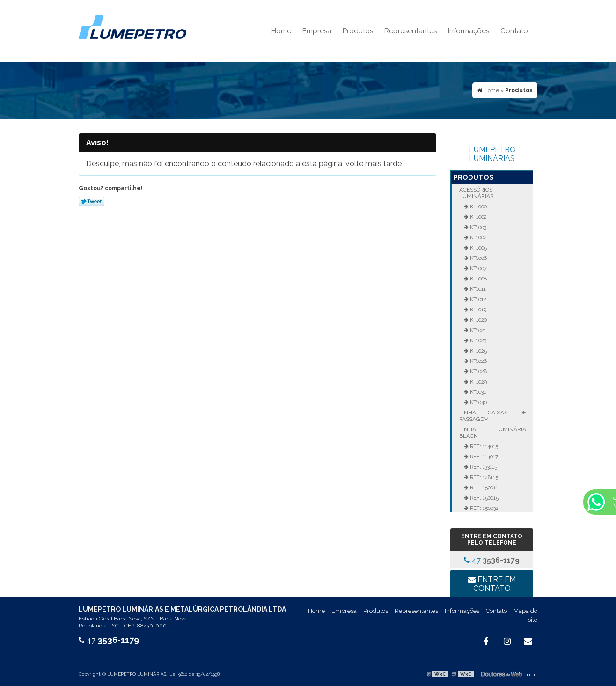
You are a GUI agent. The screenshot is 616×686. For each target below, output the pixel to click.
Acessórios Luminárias (476, 193)
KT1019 (477, 310)
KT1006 (478, 258)
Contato (514, 31)
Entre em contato (492, 584)
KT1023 (477, 340)
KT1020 (478, 320)
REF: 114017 (483, 457)
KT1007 (478, 268)
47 (492, 560)
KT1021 (477, 330)
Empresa (317, 31)
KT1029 (478, 382)
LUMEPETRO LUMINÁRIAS (492, 154)
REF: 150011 (483, 487)
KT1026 (478, 361)
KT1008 (478, 279)
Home (281, 31)
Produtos (358, 31)
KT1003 (477, 227)
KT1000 (478, 207)
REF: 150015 (484, 498)
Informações (469, 31)
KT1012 (477, 299)
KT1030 (477, 392)
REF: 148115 (483, 477)
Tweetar (92, 201)
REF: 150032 (484, 508)
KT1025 (478, 351)
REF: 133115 (483, 467)
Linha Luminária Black (492, 433)
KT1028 (478, 371)
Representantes (411, 31)
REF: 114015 (483, 446)
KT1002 (478, 217)
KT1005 (478, 248)
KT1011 (477, 289)
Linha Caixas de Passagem (492, 416)
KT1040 (478, 402)
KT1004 (478, 237)
